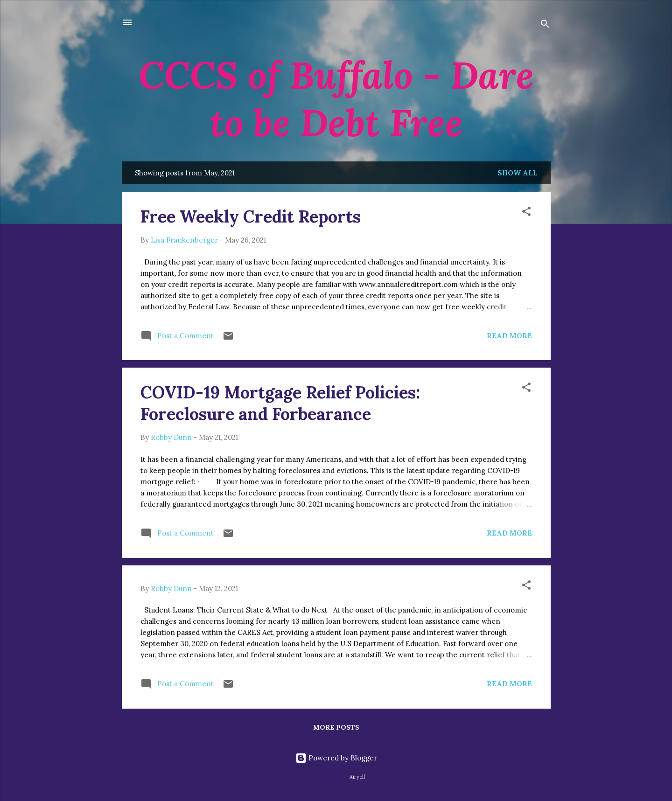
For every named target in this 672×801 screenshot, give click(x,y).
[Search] (545, 25)
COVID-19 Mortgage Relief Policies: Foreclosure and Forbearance (280, 403)
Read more (509, 336)
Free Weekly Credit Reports (251, 216)
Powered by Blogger (336, 758)
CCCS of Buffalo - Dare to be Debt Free (336, 99)
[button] (526, 213)
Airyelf (357, 777)
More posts (336, 727)
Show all (518, 173)
